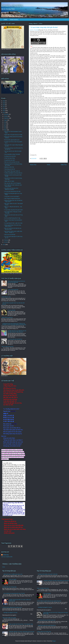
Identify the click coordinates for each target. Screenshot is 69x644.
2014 (4, 113)
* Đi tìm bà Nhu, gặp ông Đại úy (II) (11, 140)
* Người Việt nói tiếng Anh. (7, 317)
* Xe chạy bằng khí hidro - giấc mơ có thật (13, 223)
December (7, 114)
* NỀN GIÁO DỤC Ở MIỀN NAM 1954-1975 (13, 574)
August (6, 120)
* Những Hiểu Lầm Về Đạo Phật (9, 587)
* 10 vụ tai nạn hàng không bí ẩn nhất (12, 191)
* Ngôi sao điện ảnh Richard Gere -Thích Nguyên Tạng (21, 624)
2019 (4, 103)
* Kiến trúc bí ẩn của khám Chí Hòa (12, 162)
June (5, 124)
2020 (4, 101)
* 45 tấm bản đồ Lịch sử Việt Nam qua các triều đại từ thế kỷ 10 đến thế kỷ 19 (17, 331)
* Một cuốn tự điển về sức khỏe (9, 618)
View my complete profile (7, 557)
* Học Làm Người (12, 579)
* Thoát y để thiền (11, 310)
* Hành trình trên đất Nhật (9, 235)
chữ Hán (13, 411)
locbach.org (6, 555)
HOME (5, 20)
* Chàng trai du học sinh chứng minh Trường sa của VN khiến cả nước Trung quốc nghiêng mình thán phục (14, 324)
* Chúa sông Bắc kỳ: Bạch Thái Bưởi (12, 154)
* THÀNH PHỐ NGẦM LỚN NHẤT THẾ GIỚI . (48, 574)
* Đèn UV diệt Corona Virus (7, 346)
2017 (4, 107)
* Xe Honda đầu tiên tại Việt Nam (15, 339)
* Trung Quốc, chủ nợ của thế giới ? (12, 196)
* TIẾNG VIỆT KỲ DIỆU (9, 181)
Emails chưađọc (12, 6)
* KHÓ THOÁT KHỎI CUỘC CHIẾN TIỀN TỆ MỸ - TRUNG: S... (13, 232)
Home (49, 165)
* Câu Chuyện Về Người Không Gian (12, 198)
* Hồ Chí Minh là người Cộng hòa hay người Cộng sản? (49, 601)
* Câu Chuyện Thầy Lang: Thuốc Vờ (12, 171)
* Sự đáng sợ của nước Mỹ (10, 156)
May (5, 126)
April (5, 128)
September (7, 118)
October (6, 116)
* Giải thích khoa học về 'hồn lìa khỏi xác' (47, 620)
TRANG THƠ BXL (14, 20)
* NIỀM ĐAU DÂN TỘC (9, 167)
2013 (4, 245)
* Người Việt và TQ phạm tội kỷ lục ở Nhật (13, 135)
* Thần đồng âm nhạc (6, 297)
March (6, 130)
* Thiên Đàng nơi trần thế (9, 169)
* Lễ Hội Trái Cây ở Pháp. (9, 158)
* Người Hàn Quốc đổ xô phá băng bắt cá (47, 625)
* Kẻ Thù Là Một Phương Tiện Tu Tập (12, 218)
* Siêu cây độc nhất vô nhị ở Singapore (12, 183)
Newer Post (33, 165)
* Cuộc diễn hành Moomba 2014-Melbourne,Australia (11, 189)
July (5, 122)
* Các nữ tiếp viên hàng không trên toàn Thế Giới (14, 593)
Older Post (64, 165)
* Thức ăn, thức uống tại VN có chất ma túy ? (12, 607)
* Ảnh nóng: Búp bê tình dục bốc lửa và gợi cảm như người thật (16, 282)
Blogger (54, 641)
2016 (4, 109)
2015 (4, 111)
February (6, 240)
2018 (4, 105)
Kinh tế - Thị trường (34, 30)
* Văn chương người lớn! (13, 290)
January (6, 242)
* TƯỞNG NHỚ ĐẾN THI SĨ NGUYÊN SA (13, 173)
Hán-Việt (14, 424)
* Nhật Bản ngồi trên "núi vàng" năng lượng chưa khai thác (21, 632)
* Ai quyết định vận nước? (9, 160)
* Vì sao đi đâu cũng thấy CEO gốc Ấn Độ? (13, 210)
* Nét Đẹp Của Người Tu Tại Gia (10, 613)
